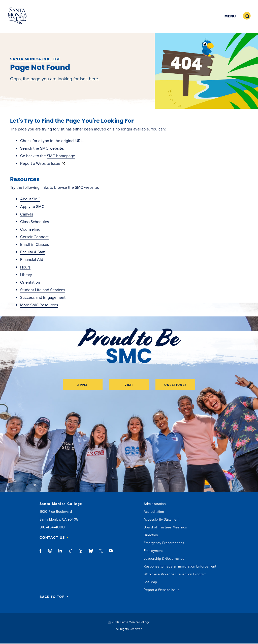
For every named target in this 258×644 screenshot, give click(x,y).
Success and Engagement (43, 298)
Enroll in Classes (35, 245)
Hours (25, 267)
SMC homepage (61, 156)
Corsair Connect (34, 237)
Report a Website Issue (43, 164)
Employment (153, 551)
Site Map (150, 582)
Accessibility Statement (162, 519)
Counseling (30, 229)
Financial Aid (32, 260)
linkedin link (60, 553)
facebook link (42, 553)
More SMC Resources (39, 305)
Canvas (27, 214)
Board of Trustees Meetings (165, 527)
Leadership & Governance (164, 559)
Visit (129, 385)
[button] (230, 16)
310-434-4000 (52, 527)
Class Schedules (35, 222)
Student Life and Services (43, 290)
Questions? (175, 385)
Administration (155, 504)
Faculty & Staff (33, 252)
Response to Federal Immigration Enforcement (180, 566)
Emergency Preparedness (164, 543)
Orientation (30, 282)
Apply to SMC (32, 207)
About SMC (30, 199)
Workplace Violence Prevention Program (175, 574)
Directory (151, 535)
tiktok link (71, 553)
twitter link (101, 553)
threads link (81, 553)
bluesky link (91, 553)
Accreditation (154, 512)
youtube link (111, 553)
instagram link (51, 553)
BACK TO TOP (54, 597)
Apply (83, 385)
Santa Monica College (35, 59)
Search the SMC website (42, 148)
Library (26, 275)
